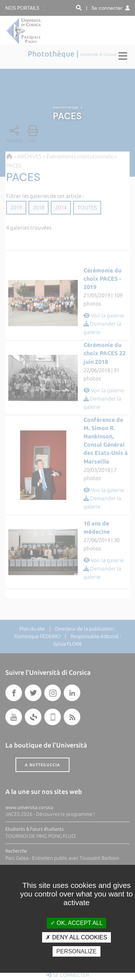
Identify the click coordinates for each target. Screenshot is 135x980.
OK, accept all (76, 923)
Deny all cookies (76, 937)
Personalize (76, 951)
